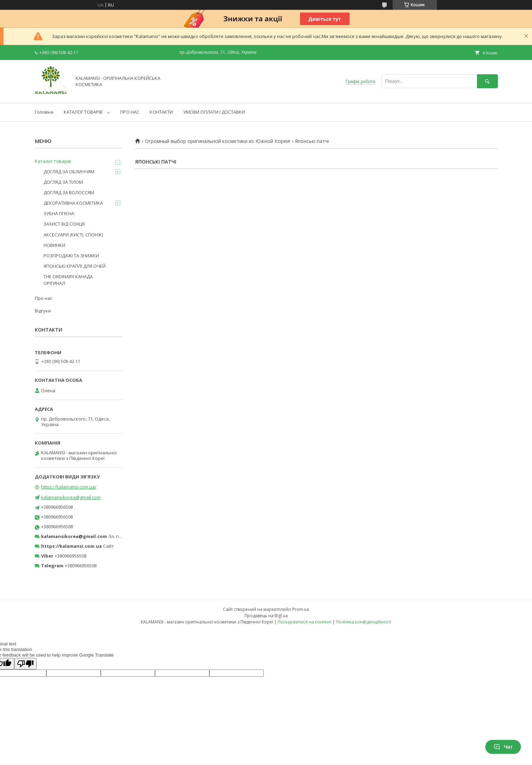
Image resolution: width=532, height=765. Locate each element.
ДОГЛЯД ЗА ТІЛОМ (63, 182)
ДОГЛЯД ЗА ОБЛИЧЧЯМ (69, 172)
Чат (503, 747)
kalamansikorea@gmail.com (71, 497)
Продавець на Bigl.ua (266, 616)
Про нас (44, 298)
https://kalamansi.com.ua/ (69, 487)
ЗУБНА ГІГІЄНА (59, 213)
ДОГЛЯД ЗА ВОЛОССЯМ (69, 192)
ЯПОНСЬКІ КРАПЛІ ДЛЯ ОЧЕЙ (75, 266)
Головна (44, 112)
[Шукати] (487, 81)
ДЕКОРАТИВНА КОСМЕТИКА (73, 203)
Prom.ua (301, 609)
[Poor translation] (25, 664)
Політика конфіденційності (364, 622)
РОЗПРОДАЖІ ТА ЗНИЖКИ (71, 256)
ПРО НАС (130, 112)
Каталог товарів (53, 161)
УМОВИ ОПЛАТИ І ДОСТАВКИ (214, 112)
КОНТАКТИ (161, 112)
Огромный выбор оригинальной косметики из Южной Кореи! (218, 141)
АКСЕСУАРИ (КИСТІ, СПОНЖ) (73, 235)
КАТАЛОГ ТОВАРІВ (83, 112)
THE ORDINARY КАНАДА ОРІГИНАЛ (68, 280)
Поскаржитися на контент (304, 622)
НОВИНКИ (54, 245)
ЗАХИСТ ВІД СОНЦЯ (64, 224)
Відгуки (43, 311)
